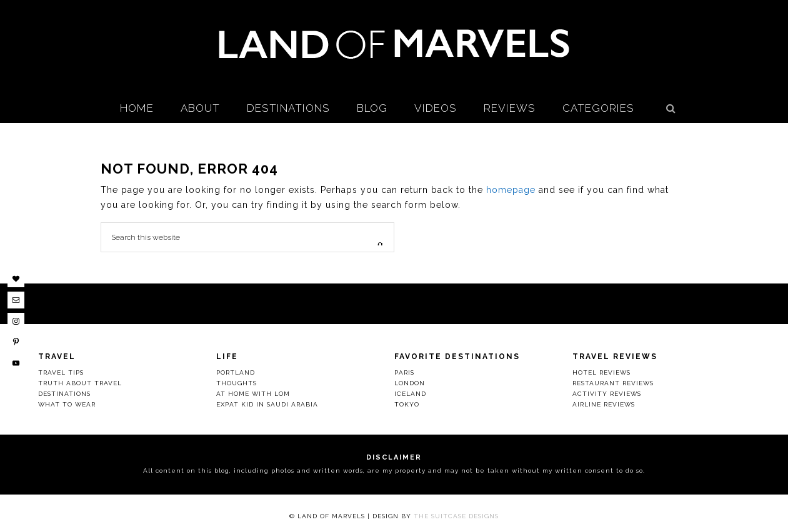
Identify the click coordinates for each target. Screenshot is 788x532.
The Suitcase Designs (456, 516)
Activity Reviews (607, 394)
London (410, 383)
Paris (404, 372)
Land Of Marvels (394, 44)
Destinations (64, 394)
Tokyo (407, 404)
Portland (236, 372)
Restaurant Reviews (613, 383)
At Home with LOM (253, 394)
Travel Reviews (615, 357)
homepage (511, 190)
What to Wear (67, 404)
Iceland (410, 394)
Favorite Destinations (457, 357)
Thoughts (237, 383)
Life (227, 357)
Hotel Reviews (601, 372)
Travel (57, 357)
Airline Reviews (604, 404)
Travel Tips (61, 372)
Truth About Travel (80, 383)
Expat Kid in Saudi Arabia (267, 404)
